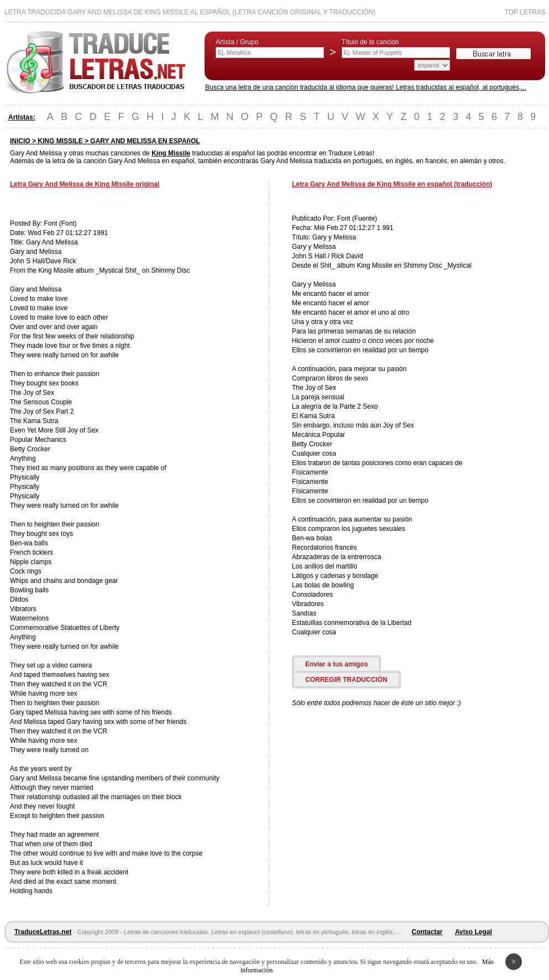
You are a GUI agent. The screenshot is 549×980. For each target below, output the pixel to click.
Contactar (427, 932)
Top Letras (525, 12)
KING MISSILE (60, 141)
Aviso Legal (474, 932)
